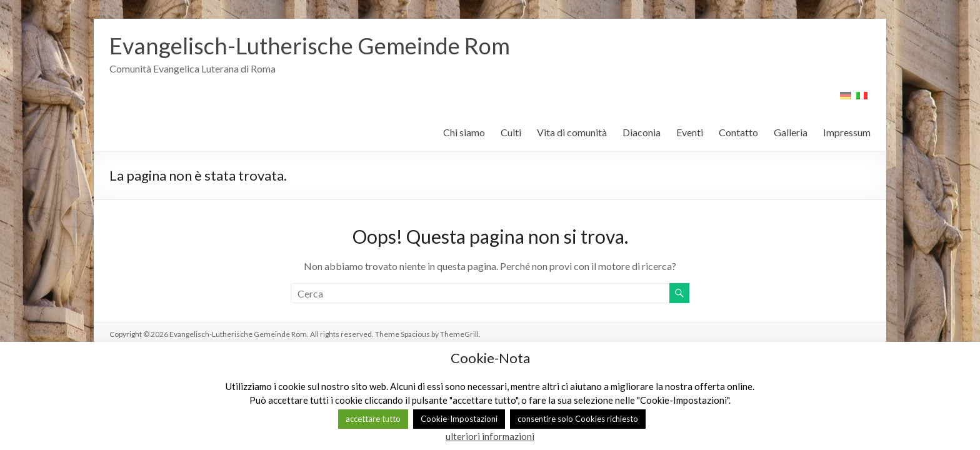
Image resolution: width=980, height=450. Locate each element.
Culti (511, 132)
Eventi (690, 132)
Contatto (738, 132)
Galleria (791, 132)
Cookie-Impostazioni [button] (459, 419)
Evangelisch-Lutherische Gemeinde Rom (310, 46)
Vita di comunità (572, 132)
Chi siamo (464, 132)
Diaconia (642, 132)
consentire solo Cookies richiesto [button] (578, 419)
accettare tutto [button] (373, 419)
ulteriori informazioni (490, 436)
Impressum (847, 132)
